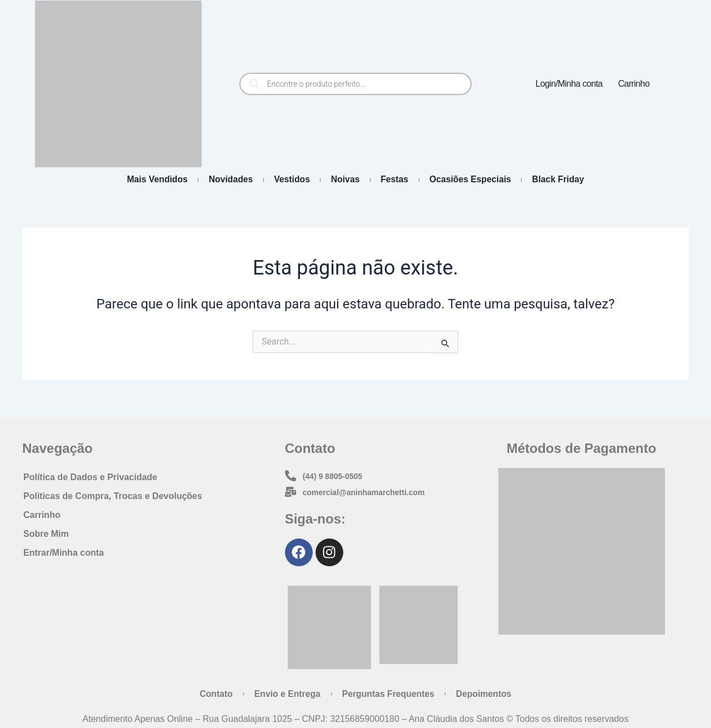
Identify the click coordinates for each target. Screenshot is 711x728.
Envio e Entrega (286, 693)
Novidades (226, 180)
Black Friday (566, 180)
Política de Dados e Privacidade (90, 476)
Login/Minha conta (569, 84)
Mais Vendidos (150, 180)
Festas (397, 180)
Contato (213, 693)
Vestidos (289, 180)
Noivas (345, 180)
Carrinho (634, 84)
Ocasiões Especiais (475, 180)
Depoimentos (487, 693)
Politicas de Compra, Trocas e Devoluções (113, 495)
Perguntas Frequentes (389, 693)
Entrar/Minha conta (64, 552)
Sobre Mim (46, 533)
